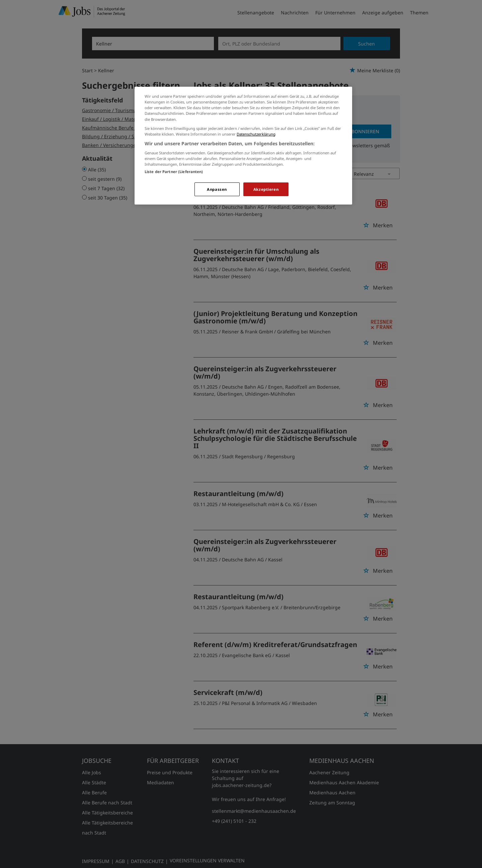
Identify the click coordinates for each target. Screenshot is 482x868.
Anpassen (217, 189)
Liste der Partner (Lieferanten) (174, 172)
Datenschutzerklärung (256, 134)
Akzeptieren (266, 189)
